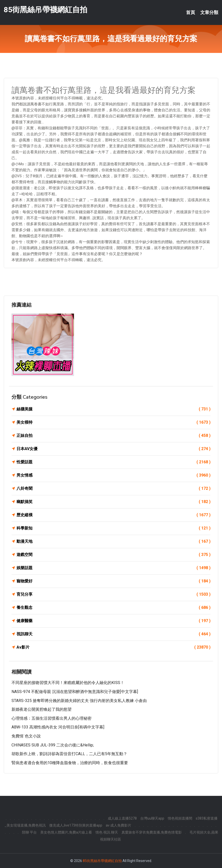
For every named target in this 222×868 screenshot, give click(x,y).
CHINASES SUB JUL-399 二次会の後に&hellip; (53, 745)
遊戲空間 (113, 555)
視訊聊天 (113, 634)
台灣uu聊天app (152, 818)
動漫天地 (113, 541)
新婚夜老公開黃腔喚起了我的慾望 (41, 709)
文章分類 (209, 12)
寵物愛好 (113, 581)
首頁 (190, 12)
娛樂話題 (113, 568)
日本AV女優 (113, 449)
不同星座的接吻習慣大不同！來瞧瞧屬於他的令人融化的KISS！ (68, 683)
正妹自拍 (113, 436)
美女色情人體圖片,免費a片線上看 (66, 832)
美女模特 (113, 422)
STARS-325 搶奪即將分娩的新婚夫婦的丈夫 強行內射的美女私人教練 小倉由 (79, 701)
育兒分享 (113, 594)
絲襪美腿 (113, 409)
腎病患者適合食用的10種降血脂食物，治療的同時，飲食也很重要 (70, 763)
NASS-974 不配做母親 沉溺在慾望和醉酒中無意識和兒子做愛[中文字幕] (75, 692)
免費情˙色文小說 (26, 736)
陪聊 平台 (29, 832)
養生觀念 (113, 608)
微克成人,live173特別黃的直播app (76, 825)
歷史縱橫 (113, 515)
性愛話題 (113, 462)
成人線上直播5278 (122, 818)
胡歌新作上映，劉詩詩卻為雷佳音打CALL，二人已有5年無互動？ (69, 754)
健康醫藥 (113, 621)
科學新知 (113, 528)
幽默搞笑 (113, 502)
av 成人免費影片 (118, 825)
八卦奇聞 (113, 489)
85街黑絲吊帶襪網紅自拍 (45, 10)
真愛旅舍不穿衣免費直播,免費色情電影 (152, 832)
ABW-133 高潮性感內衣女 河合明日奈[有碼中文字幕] (58, 727)
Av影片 (113, 647)
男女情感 (113, 475)
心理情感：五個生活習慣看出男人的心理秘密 (51, 718)
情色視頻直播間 (180, 818)
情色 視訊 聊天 (107, 832)
